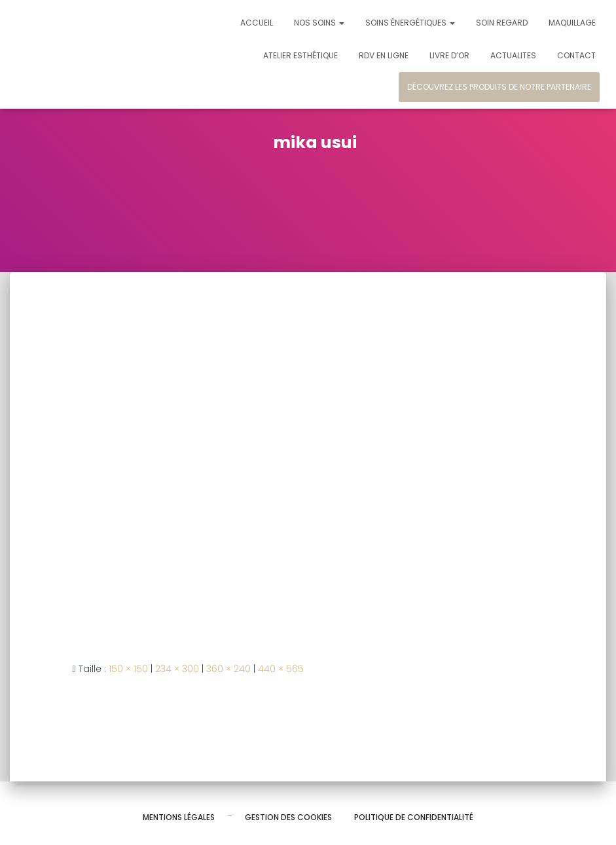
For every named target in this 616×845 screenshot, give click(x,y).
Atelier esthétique (300, 55)
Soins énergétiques (410, 23)
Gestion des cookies (288, 817)
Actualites (513, 55)
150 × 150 (128, 669)
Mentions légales (179, 817)
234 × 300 (177, 669)
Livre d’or (449, 55)
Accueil (257, 23)
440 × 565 (281, 669)
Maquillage (572, 23)
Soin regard (502, 23)
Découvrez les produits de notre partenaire (499, 87)
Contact (576, 55)
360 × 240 (228, 669)
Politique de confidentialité (414, 817)
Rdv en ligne (384, 55)
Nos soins (319, 23)
